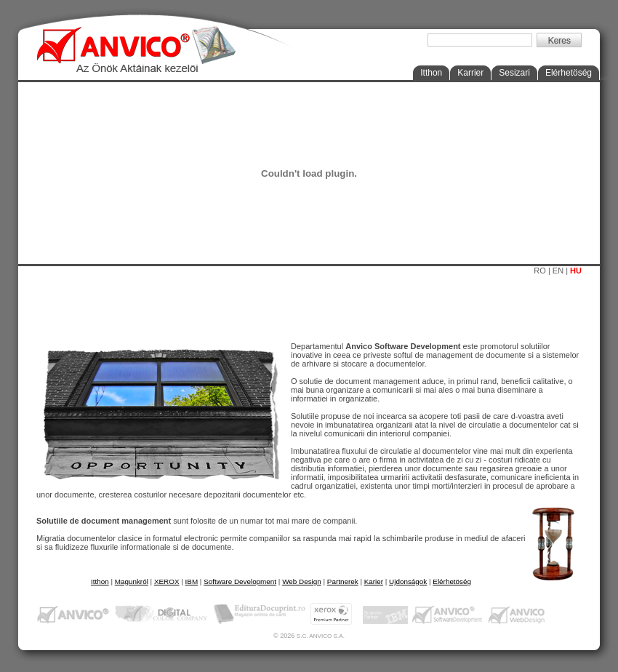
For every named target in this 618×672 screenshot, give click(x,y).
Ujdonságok (408, 581)
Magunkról (132, 581)
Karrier (470, 73)
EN (558, 271)
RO (540, 271)
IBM (192, 581)
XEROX (167, 581)
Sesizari (514, 73)
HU (576, 271)
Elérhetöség (569, 73)
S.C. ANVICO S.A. (321, 636)
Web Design (302, 581)
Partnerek (343, 581)
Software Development (240, 581)
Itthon (431, 73)
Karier (374, 581)
